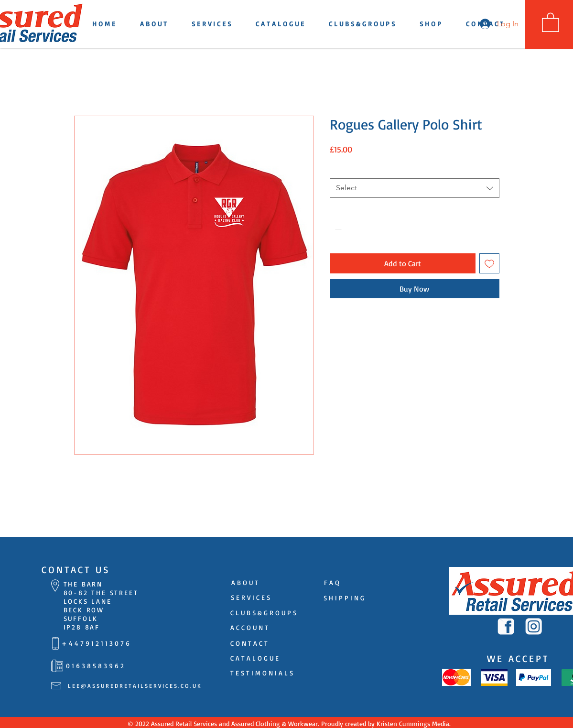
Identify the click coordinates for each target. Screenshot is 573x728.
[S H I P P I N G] (344, 598)
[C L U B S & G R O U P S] (264, 613)
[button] (551, 22)
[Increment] (366, 229)
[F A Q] (332, 583)
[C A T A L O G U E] (254, 658)
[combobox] (415, 188)
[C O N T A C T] (249, 643)
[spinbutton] (352, 229)
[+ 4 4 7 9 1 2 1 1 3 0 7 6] (96, 643)
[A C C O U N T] (249, 628)
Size (337, 169)
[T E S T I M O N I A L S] (262, 673)
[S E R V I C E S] (251, 598)
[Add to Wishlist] (489, 263)
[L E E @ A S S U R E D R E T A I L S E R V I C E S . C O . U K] (134, 686)
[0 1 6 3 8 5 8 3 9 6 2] (95, 666)
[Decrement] (337, 229)
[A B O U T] (245, 583)
